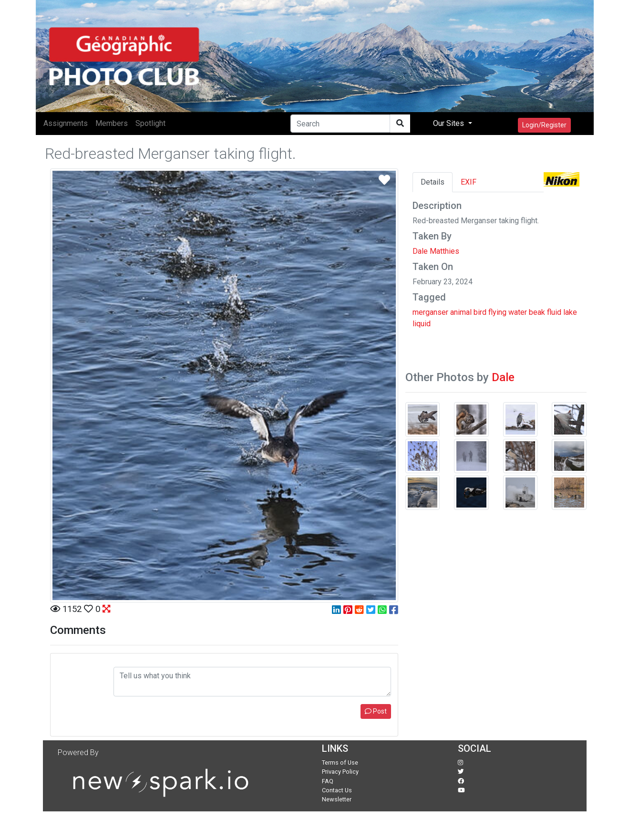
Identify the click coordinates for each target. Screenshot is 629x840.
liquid (422, 324)
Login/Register (544, 125)
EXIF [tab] (469, 182)
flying (497, 312)
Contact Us (337, 790)
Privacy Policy (340, 772)
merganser (430, 312)
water (518, 312)
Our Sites (449, 123)
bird (480, 312)
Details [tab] (433, 182)
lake (570, 312)
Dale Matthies (436, 251)
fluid (554, 312)
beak (537, 312)
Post (376, 711)
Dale (503, 377)
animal (461, 312)
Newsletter (337, 799)
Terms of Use (340, 762)
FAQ (328, 781)
